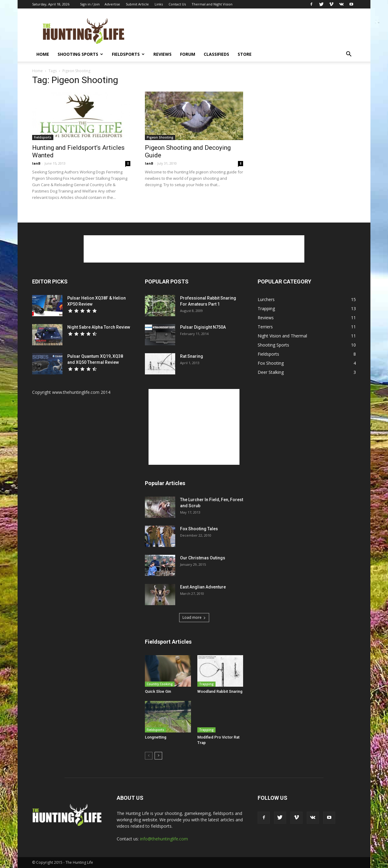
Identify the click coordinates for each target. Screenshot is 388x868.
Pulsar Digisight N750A (203, 327)
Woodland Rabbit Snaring (220, 691)
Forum (188, 54)
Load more (194, 617)
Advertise (112, 4)
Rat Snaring (192, 356)
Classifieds (216, 54)
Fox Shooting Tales (199, 529)
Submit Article (137, 4)
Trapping (206, 684)
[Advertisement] (246, 31)
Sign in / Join (90, 4)
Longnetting (156, 737)
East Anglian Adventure (203, 587)
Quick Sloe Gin (158, 691)
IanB (36, 163)
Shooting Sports (80, 54)
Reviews (162, 54)
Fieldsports (128, 54)
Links (159, 4)
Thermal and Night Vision (212, 4)
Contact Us (177, 4)
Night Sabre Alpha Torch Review (99, 327)
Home (43, 54)
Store (245, 54)
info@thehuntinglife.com (164, 839)
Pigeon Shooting (160, 137)
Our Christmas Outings (203, 558)
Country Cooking (160, 684)
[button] (349, 55)
